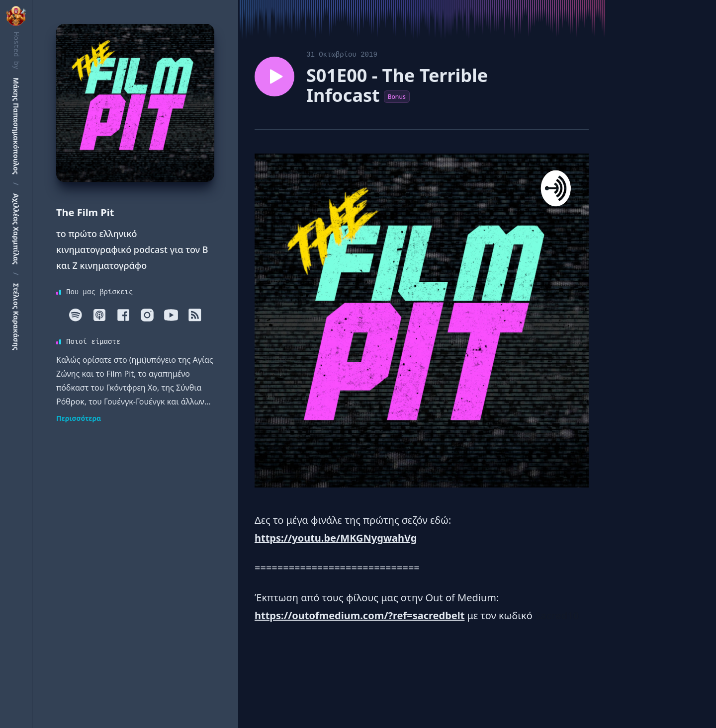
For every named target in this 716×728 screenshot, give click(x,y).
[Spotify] (76, 315)
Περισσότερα (79, 418)
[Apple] (99, 315)
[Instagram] (147, 315)
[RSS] (195, 315)
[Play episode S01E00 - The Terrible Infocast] (274, 77)
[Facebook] (123, 315)
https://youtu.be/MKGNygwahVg (336, 538)
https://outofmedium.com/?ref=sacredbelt (359, 615)
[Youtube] (171, 315)
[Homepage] (135, 103)
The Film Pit (85, 212)
